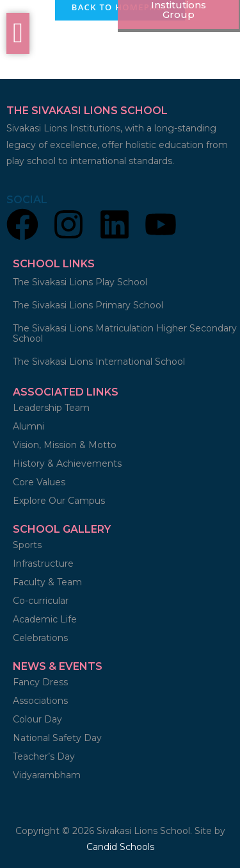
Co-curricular (41, 601)
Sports (28, 545)
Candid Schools (120, 847)
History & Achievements (67, 463)
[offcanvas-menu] (18, 33)
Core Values (39, 482)
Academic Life (45, 619)
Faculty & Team (47, 582)
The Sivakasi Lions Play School (80, 282)
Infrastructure (43, 563)
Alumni (28, 426)
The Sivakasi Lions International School (99, 362)
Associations (40, 701)
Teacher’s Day (44, 756)
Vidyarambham (47, 775)
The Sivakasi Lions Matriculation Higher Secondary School (125, 333)
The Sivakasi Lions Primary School (88, 305)
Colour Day (37, 719)
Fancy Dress (40, 682)
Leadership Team (51, 408)
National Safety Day (57, 738)
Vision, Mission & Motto (65, 445)
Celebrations (40, 638)
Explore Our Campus (59, 501)
